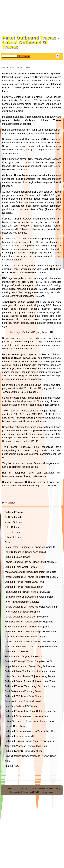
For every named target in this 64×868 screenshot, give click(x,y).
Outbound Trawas (14, 512)
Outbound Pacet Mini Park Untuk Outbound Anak (30, 671)
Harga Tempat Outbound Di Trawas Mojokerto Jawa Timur (33, 547)
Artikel (8, 542)
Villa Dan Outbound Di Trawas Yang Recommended (31, 647)
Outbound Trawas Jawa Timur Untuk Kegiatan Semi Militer (33, 711)
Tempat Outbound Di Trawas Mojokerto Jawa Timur (31, 607)
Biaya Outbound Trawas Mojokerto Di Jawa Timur (30, 756)
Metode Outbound (14, 522)
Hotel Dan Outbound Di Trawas (21, 706)
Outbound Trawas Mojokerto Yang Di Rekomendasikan (33, 632)
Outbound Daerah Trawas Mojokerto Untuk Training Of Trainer (33, 681)
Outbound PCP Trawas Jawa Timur (23, 696)
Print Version (9, 503)
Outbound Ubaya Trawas (17, 557)
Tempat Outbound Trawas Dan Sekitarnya (26, 617)
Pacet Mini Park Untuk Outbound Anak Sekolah (29, 597)
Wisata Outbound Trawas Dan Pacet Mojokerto (29, 622)
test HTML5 (35, 792)
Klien (7, 761)
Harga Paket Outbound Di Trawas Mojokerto (27, 627)
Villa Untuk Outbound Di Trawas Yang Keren (27, 637)
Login (51, 792)
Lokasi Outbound (14, 537)
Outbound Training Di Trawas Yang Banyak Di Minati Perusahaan (33, 661)
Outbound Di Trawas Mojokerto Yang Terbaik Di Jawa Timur (33, 731)
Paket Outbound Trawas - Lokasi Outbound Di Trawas (31, 42)
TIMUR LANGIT (11, 411)
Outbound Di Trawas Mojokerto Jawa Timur (27, 716)
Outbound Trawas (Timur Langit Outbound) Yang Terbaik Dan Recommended (33, 686)
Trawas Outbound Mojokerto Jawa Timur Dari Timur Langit (33, 642)
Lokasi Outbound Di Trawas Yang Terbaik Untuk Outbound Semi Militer (33, 721)
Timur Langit (53, 788)
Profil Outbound (13, 517)
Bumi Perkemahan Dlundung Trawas (24, 691)
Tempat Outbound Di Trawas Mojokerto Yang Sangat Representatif (33, 577)
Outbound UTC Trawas (16, 652)
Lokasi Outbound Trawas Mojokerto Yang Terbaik (30, 676)
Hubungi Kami (12, 766)
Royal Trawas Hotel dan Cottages (22, 602)
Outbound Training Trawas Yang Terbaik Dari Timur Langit (33, 741)
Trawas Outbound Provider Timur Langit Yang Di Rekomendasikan (33, 562)
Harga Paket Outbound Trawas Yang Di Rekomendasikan (33, 666)
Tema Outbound (13, 532)
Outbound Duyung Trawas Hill (20, 736)
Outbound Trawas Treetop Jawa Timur (24, 582)
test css (44, 792)
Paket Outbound (13, 527)
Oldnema (24, 792)
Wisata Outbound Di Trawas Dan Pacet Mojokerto (30, 572)
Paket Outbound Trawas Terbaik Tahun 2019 (27, 592)
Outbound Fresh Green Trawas (21, 567)
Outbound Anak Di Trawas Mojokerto (24, 751)
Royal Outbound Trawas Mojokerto (22, 612)
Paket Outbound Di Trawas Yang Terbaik (25, 552)
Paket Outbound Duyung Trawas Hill (23, 656)
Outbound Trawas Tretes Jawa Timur (24, 587)
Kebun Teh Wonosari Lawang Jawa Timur (26, 746)
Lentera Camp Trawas (16, 726)
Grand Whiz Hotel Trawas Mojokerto (23, 701)
